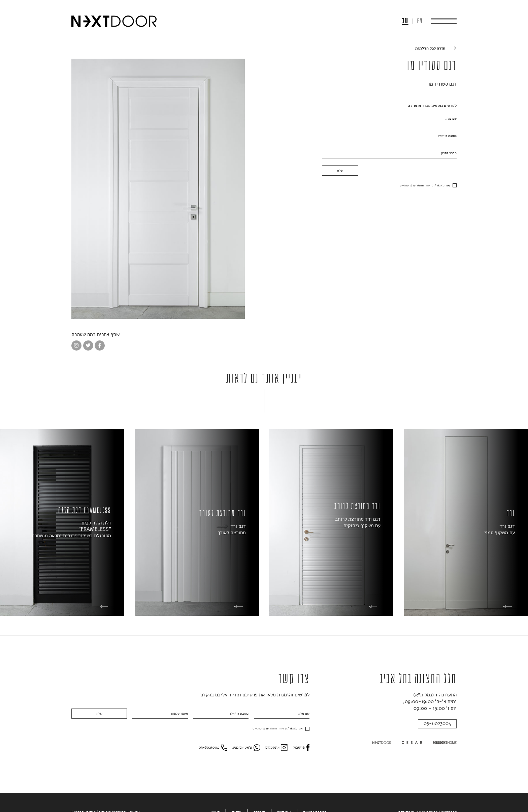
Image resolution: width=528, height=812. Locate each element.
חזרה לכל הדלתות (430, 48)
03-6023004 (437, 723)
